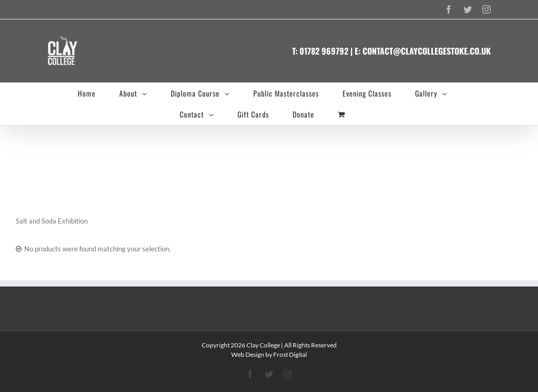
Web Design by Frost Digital (269, 354)
